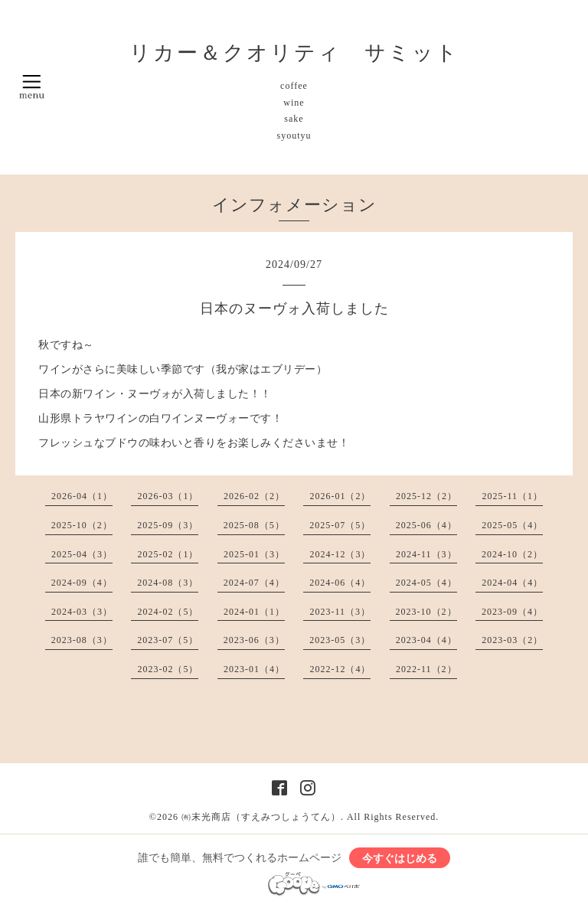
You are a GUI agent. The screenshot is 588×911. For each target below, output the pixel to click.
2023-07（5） (168, 640)
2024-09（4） (82, 583)
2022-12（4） (340, 669)
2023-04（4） (426, 640)
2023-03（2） (512, 640)
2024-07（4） (254, 583)
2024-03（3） (82, 612)
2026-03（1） (168, 496)
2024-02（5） (168, 612)
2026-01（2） (340, 496)
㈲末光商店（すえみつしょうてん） (261, 817)
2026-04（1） (82, 496)
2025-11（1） (512, 496)
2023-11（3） (340, 612)
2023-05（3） (340, 640)
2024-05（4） (426, 583)
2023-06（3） (254, 640)
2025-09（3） (168, 525)
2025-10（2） (82, 525)
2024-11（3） (426, 554)
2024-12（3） (340, 554)
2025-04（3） (82, 554)
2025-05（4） (512, 525)
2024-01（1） (254, 612)
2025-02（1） (168, 554)
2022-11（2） (426, 669)
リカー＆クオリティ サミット (294, 53)
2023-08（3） (82, 640)
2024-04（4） (512, 583)
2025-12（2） (426, 496)
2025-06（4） (426, 525)
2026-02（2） (254, 496)
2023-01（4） (254, 669)
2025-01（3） (254, 554)
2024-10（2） (512, 554)
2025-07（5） (340, 525)
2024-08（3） (168, 583)
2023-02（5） (168, 669)
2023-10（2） (426, 612)
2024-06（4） (340, 583)
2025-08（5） (254, 525)
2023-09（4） (512, 612)
